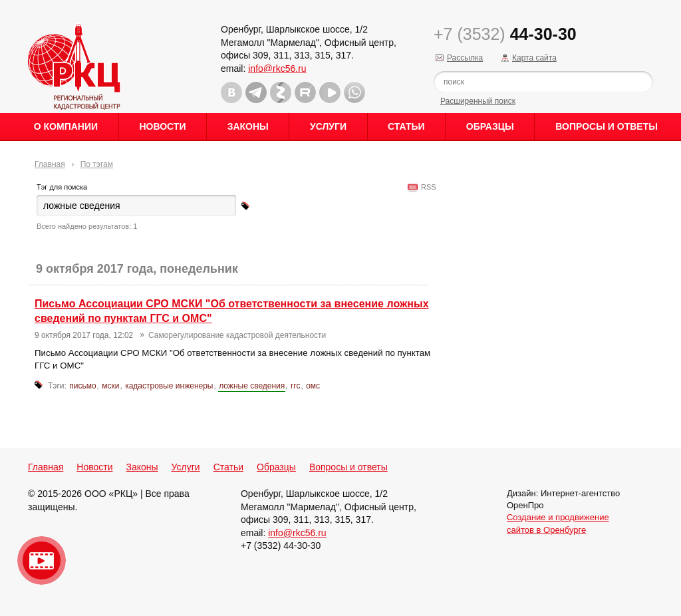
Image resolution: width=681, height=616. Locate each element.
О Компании (66, 126)
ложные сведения (252, 386)
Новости (162, 126)
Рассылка (465, 58)
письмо (82, 386)
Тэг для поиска (62, 187)
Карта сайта (534, 58)
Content (669, 210)
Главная (50, 164)
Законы (248, 126)
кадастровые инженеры (169, 386)
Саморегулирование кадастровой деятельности (237, 335)
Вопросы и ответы (607, 126)
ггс (296, 386)
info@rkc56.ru (277, 69)
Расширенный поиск (478, 101)
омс (313, 386)
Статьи (406, 126)
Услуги (328, 126)
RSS (427, 187)
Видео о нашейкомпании (42, 560)
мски (110, 386)
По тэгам (97, 164)
